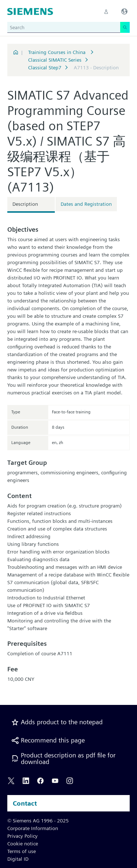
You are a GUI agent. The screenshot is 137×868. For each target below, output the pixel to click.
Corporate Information (33, 828)
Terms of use (22, 851)
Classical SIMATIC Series (55, 60)
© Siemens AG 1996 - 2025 (38, 821)
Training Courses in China (58, 52)
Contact (25, 803)
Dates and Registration (86, 204)
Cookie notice (23, 844)
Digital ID (18, 859)
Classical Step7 (45, 67)
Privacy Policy (22, 836)
